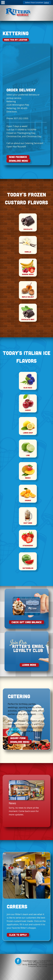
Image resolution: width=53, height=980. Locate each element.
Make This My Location (16, 40)
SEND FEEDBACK (18, 157)
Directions (12, 112)
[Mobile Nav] (3, 4)
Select (46, 2)
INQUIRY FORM (18, 738)
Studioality (32, 965)
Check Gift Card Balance (27, 622)
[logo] (18, 13)
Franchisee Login (30, 961)
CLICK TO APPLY (18, 935)
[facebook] (18, 962)
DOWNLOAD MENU (18, 161)
